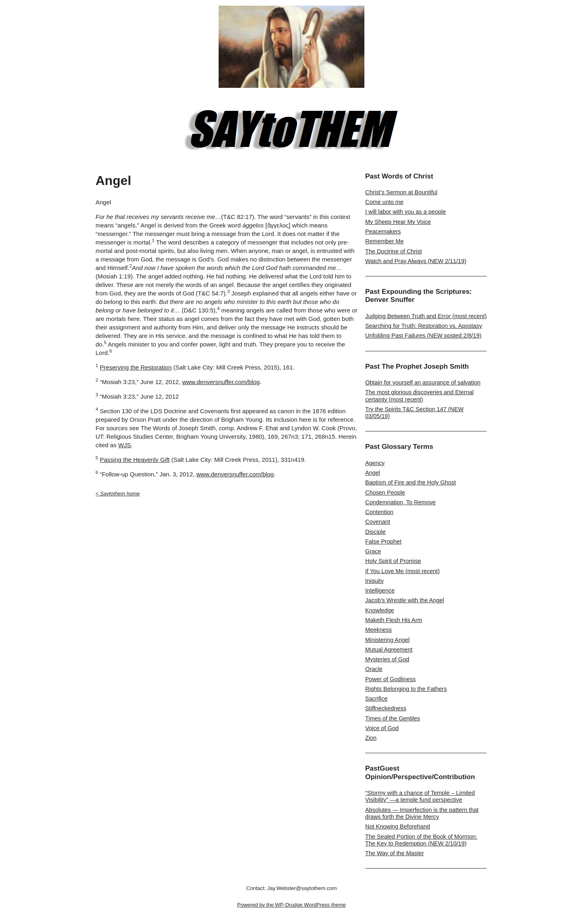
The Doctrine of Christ (394, 251)
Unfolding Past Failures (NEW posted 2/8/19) (423, 336)
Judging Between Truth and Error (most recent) (426, 316)
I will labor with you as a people (405, 212)
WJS (125, 445)
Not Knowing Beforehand (398, 826)
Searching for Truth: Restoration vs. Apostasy (424, 326)
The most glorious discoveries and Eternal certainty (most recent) (419, 396)
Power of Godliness (390, 679)
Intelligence (380, 591)
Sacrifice (376, 699)
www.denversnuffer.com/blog (221, 382)
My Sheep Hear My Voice (398, 222)
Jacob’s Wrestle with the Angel (405, 600)
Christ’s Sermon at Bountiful (401, 192)
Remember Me (384, 241)
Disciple (375, 532)
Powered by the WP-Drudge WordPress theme (291, 905)
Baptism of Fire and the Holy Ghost (411, 482)
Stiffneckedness (386, 708)
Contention (379, 512)
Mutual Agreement (389, 650)
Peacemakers (383, 232)
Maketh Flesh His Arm (394, 620)
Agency (375, 463)
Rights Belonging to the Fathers (406, 689)
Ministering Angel (387, 640)
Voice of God (382, 728)
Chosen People (385, 493)
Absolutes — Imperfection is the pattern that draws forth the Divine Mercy (422, 813)
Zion (371, 738)
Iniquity (374, 581)
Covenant (378, 522)
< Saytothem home (118, 494)
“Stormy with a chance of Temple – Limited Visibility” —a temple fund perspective (420, 796)
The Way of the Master (395, 853)
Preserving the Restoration (136, 367)
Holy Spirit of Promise (393, 561)
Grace (373, 551)
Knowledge (380, 610)
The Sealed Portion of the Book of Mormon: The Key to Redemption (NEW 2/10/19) (421, 840)
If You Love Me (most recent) (402, 571)
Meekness (379, 630)
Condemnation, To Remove (400, 502)
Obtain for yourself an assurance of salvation (423, 382)
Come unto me (384, 202)
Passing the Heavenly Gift (135, 460)
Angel (373, 473)
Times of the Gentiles (393, 718)
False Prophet (383, 542)
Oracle (374, 669)
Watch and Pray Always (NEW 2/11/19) (416, 261)
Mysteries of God (387, 659)
